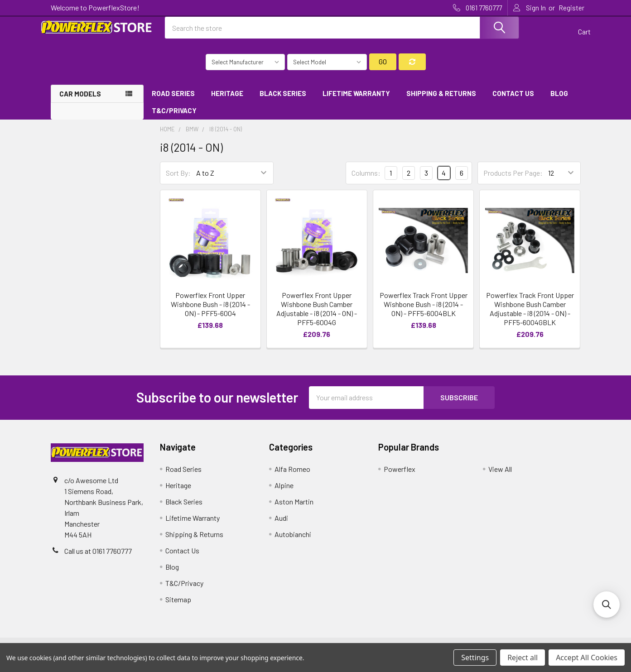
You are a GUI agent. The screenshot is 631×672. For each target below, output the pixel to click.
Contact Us (513, 101)
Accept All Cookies (587, 658)
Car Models (80, 101)
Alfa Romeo (292, 477)
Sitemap (178, 607)
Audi (281, 526)
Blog (559, 101)
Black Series (283, 101)
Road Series (173, 101)
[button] (607, 605)
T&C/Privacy (177, 119)
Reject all (523, 658)
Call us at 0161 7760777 (98, 559)
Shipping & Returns (441, 101)
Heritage (227, 101)
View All (500, 477)
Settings (475, 658)
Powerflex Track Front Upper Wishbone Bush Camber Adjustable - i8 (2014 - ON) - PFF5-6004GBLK (530, 316)
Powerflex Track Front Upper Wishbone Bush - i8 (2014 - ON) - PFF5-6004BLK (424, 312)
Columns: (366, 180)
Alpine (284, 493)
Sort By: (178, 181)
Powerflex (400, 477)
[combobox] (342, 33)
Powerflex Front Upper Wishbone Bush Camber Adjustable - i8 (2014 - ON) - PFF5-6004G (317, 316)
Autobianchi (293, 542)
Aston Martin (294, 509)
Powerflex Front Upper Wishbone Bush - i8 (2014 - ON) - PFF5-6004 (210, 312)
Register (571, 8)
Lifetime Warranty (356, 101)
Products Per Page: (513, 181)
